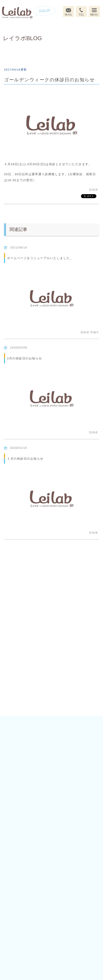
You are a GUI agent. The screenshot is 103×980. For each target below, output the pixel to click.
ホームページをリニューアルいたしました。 (40, 258)
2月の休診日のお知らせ (25, 358)
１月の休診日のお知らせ (25, 459)
